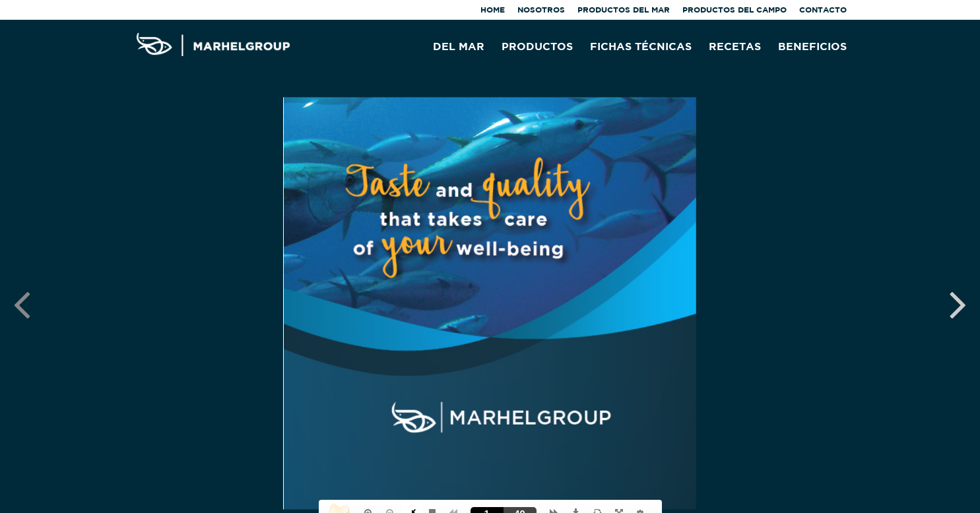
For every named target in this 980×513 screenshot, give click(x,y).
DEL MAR (459, 47)
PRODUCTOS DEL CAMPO (735, 10)
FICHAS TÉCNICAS (641, 47)
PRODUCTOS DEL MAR (624, 10)
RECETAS (735, 47)
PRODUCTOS (537, 47)
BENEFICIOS (812, 47)
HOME (493, 10)
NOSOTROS (541, 10)
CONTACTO (823, 10)
